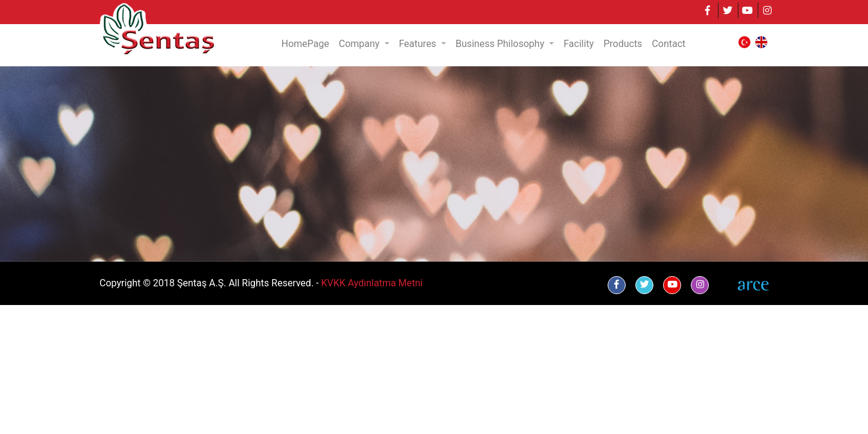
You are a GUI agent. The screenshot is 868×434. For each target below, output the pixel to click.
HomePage (305, 44)
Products (623, 44)
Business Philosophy (501, 44)
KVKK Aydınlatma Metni (372, 283)
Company (360, 44)
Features (419, 44)
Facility (579, 44)
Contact (668, 44)
